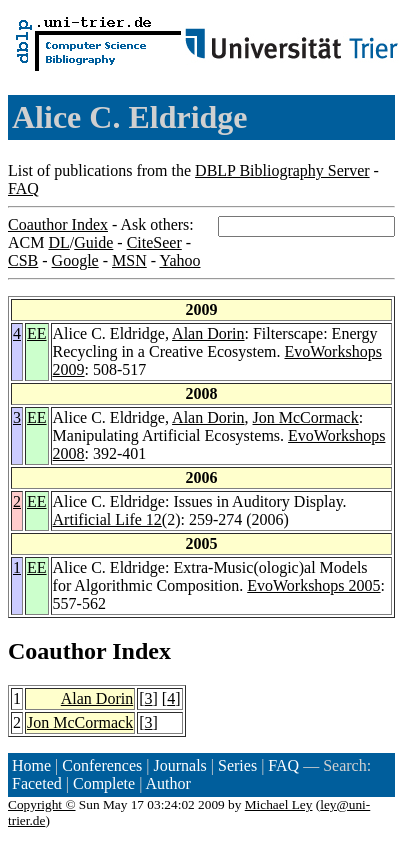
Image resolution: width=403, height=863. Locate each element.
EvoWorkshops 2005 (313, 585)
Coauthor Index (58, 224)
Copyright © (42, 804)
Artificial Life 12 (107, 519)
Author (168, 783)
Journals (179, 765)
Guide (93, 242)
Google (75, 260)
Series (237, 765)
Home (31, 765)
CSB (23, 260)
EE (37, 333)
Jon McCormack (306, 417)
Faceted (37, 783)
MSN (129, 260)
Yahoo (179, 260)
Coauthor (57, 651)
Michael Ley (279, 804)
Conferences (102, 765)
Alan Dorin (208, 333)
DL (58, 242)
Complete (104, 783)
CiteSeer (154, 242)
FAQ (23, 188)
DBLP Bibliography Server (282, 170)
